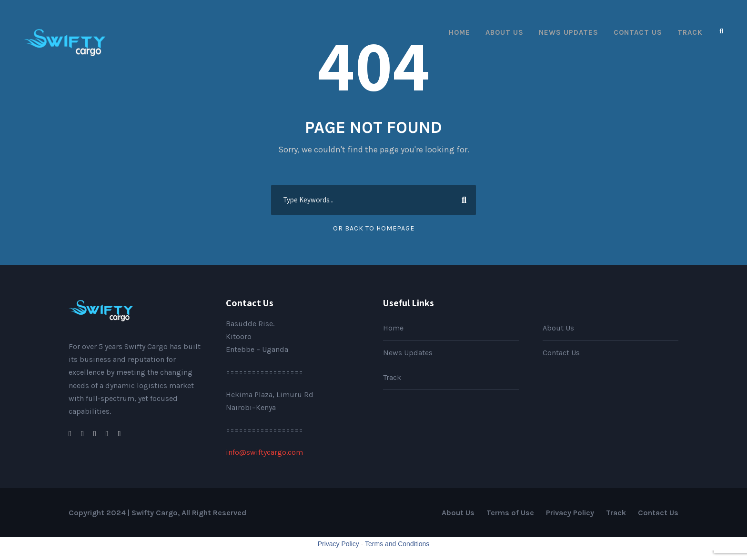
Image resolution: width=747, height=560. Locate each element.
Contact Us (638, 32)
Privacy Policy (570, 513)
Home (459, 32)
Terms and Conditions (397, 544)
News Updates (569, 32)
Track (690, 32)
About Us (505, 32)
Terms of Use (510, 513)
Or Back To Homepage (374, 228)
